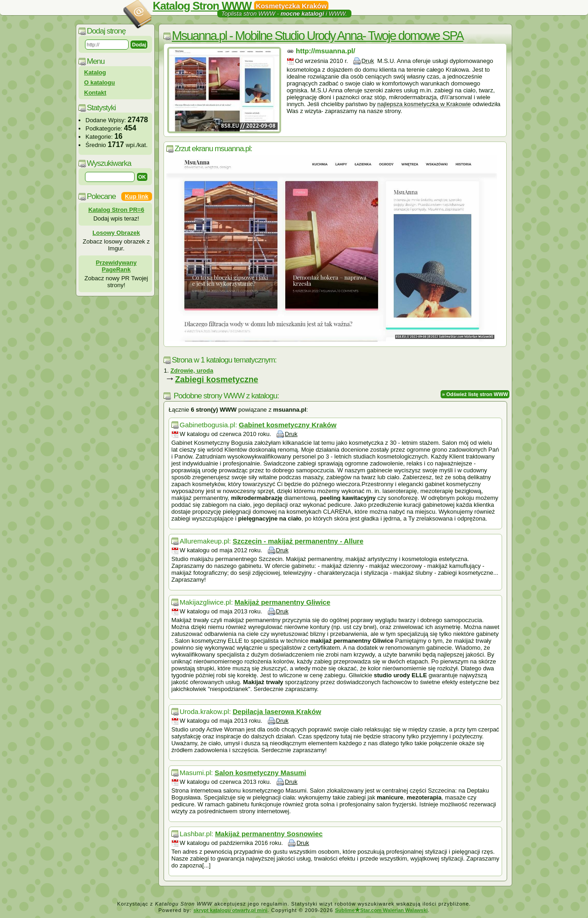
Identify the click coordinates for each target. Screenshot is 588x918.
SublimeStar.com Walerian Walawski (381, 910)
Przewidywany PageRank (116, 266)
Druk (368, 61)
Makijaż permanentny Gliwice (283, 602)
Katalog (95, 72)
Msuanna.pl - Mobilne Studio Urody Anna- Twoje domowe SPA (317, 36)
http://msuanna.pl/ (325, 51)
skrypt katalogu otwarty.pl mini (230, 910)
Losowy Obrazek (116, 233)
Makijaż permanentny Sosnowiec (269, 834)
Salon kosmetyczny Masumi (260, 773)
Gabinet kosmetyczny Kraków (288, 425)
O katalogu (99, 82)
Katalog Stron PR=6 (116, 210)
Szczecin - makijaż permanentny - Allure (298, 541)
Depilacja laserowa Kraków (277, 711)
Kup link (137, 196)
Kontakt (95, 93)
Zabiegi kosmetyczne (217, 380)
